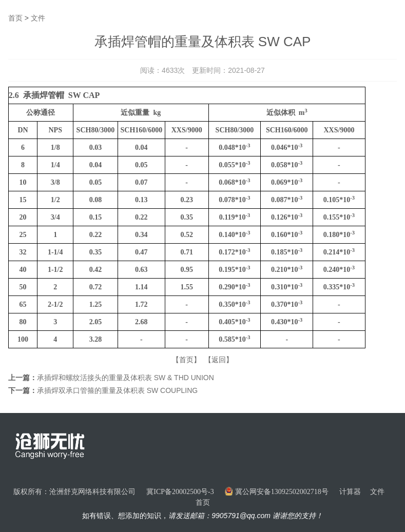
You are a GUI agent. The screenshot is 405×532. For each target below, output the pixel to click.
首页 (15, 18)
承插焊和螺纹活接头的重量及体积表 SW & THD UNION (126, 378)
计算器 (350, 491)
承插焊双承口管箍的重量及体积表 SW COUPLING (117, 390)
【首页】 (186, 360)
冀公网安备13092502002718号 (277, 492)
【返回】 (219, 360)
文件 (38, 18)
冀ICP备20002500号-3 (180, 492)
